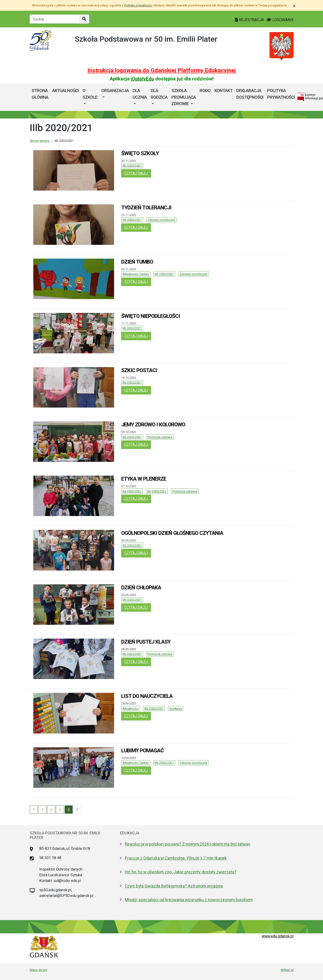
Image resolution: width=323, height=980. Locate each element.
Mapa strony (39, 970)
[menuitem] (90, 97)
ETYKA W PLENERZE (144, 479)
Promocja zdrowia (160, 437)
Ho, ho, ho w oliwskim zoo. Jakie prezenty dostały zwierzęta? (181, 872)
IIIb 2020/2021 (132, 165)
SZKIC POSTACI (139, 370)
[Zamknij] (294, 6)
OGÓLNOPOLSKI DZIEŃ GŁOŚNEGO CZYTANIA (172, 533)
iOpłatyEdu (142, 79)
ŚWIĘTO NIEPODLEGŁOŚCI (151, 316)
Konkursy (176, 708)
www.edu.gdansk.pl (278, 936)
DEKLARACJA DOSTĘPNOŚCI (250, 94)
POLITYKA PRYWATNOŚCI (281, 94)
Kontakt (223, 91)
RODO (205, 91)
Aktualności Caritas (136, 274)
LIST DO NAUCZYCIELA (147, 696)
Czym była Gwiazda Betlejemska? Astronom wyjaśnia (174, 886)
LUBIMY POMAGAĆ (142, 750)
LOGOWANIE (280, 20)
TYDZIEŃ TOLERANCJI (146, 207)
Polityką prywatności (138, 5)
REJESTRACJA (250, 20)
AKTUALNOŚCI (65, 91)
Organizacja (115, 91)
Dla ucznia (140, 94)
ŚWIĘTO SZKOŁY (140, 153)
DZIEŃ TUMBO (137, 262)
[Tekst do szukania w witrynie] (55, 19)
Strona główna (40, 94)
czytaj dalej (138, 173)
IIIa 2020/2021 (132, 491)
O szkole (90, 94)
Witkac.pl (287, 970)
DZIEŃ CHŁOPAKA (141, 587)
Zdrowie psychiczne (161, 220)
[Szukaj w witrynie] (84, 19)
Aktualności (130, 708)
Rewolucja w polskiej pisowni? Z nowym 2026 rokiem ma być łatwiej (188, 844)
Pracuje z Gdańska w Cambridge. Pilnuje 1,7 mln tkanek (176, 858)
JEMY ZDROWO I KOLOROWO (153, 424)
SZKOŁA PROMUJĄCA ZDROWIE (184, 97)
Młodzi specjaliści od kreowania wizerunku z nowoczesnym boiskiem (189, 900)
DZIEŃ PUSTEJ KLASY (146, 642)
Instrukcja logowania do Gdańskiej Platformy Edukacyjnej (162, 70)
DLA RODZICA (159, 94)
